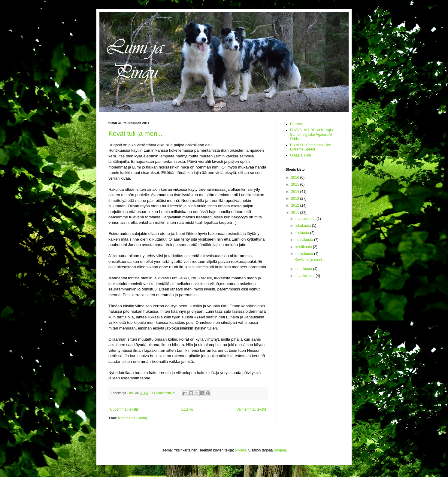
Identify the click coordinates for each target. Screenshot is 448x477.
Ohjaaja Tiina (301, 155)
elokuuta (303, 233)
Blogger (280, 450)
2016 (296, 178)
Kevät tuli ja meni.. (135, 134)
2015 (296, 184)
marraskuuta (306, 219)
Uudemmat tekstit (124, 409)
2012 (296, 205)
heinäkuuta (305, 240)
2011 (296, 213)
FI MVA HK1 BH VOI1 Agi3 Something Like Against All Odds (312, 134)
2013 (296, 199)
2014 (296, 192)
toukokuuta (305, 254)
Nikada (240, 450)
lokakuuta (304, 226)
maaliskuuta (306, 276)
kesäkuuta (304, 247)
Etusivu (187, 409)
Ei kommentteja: (164, 393)
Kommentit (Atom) (133, 418)
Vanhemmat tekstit (251, 409)
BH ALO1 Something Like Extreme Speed (310, 147)
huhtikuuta (304, 269)
